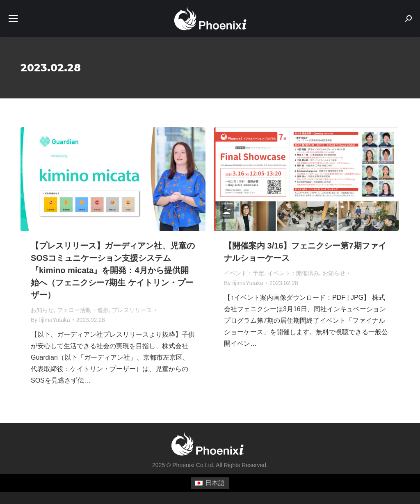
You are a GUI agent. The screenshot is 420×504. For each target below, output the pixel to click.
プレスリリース (132, 310)
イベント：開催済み (293, 273)
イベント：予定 (244, 273)
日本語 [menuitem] (215, 483)
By (50, 320)
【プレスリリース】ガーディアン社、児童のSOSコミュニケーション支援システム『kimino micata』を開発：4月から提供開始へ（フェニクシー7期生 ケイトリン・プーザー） (113, 270)
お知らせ (42, 310)
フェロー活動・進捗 (83, 310)
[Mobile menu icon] (13, 18)
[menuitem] (210, 483)
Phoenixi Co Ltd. (193, 465)
